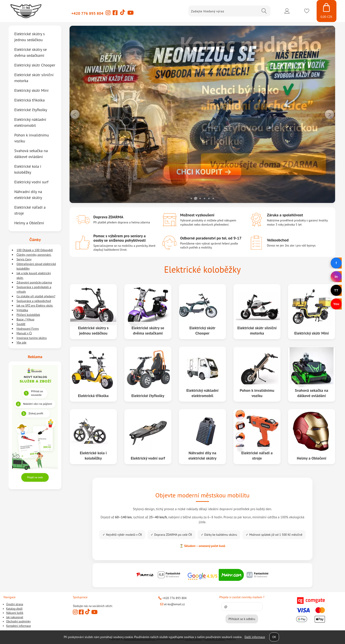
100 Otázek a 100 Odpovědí (35, 250)
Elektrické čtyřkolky (148, 395)
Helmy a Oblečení (312, 458)
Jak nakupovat (15, 617)
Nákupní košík (15, 613)
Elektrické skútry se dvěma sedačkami (148, 330)
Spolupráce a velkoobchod (34, 301)
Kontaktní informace (18, 626)
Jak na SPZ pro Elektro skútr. (35, 305)
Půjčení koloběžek (28, 315)
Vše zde (21, 342)
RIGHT (330, 114)
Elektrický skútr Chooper (202, 330)
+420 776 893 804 (87, 13)
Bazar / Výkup (25, 319)
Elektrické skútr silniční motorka (257, 330)
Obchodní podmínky (18, 621)
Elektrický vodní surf (148, 458)
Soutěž (21, 324)
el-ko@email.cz (172, 604)
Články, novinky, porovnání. (34, 255)
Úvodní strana (15, 604)
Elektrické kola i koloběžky (93, 455)
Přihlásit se (287, 11)
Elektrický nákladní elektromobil (202, 393)
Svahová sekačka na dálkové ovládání (312, 393)
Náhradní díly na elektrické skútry (202, 455)
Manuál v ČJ (24, 333)
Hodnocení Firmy (28, 329)
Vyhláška (22, 310)
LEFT (75, 114)
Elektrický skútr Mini (311, 333)
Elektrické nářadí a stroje (257, 455)
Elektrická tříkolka (93, 395)
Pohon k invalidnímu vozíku (257, 393)
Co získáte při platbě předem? (36, 296)
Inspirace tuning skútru (32, 338)
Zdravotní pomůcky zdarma (34, 282)
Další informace (255, 637)
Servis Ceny (24, 259)
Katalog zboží (14, 608)
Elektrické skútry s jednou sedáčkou (93, 330)
